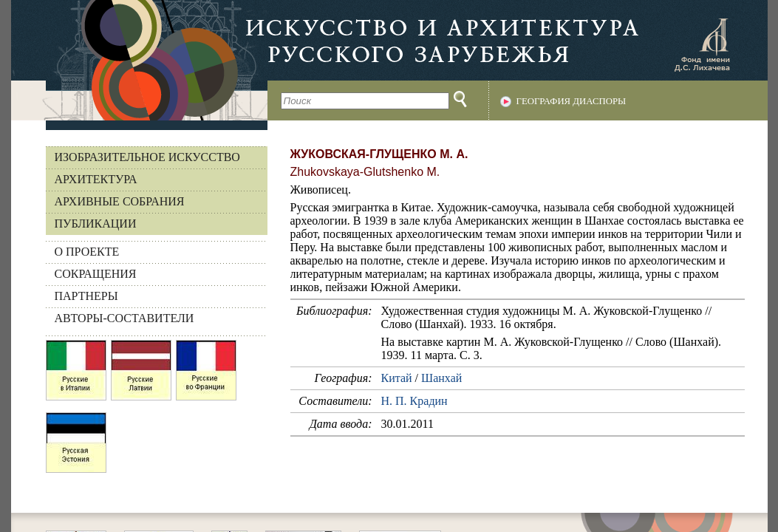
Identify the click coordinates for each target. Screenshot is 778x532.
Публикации (96, 224)
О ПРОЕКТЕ (87, 252)
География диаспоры (571, 101)
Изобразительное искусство (147, 157)
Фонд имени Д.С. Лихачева (702, 44)
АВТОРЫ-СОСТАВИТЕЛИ (124, 318)
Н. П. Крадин (414, 401)
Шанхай (441, 378)
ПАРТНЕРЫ (86, 296)
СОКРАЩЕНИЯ (96, 274)
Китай (397, 378)
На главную (139, 60)
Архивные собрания (120, 201)
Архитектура (96, 179)
